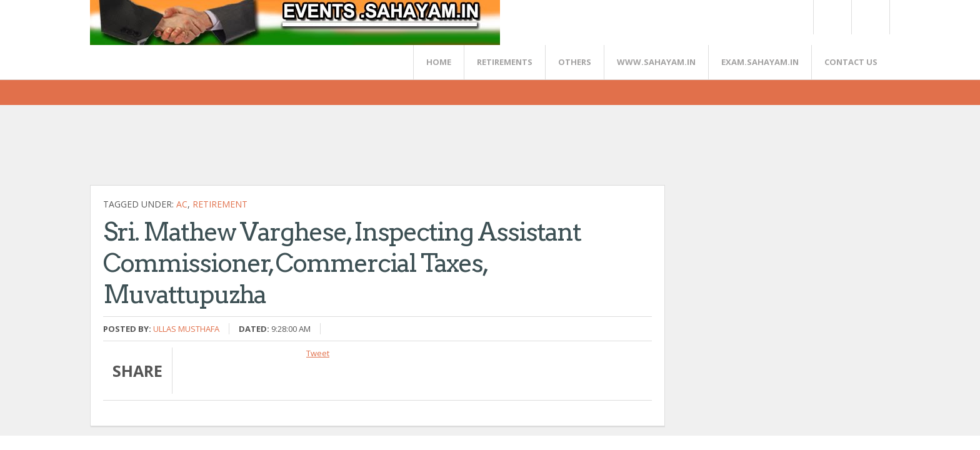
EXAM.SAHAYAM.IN (760, 62)
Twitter (832, 17)
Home (439, 62)
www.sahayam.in (656, 62)
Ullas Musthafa (186, 329)
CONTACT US (851, 62)
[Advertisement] (317, 150)
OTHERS (575, 62)
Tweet (318, 353)
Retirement (220, 204)
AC (182, 204)
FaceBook (868, 17)
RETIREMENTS (505, 62)
